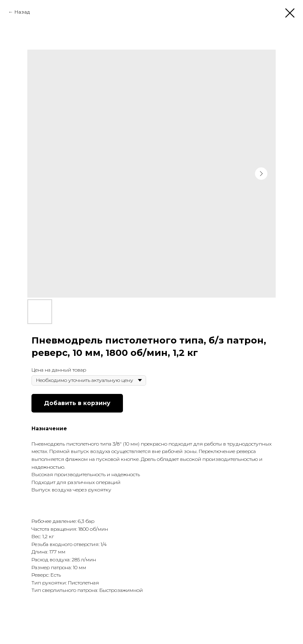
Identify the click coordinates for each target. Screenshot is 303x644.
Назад (22, 12)
